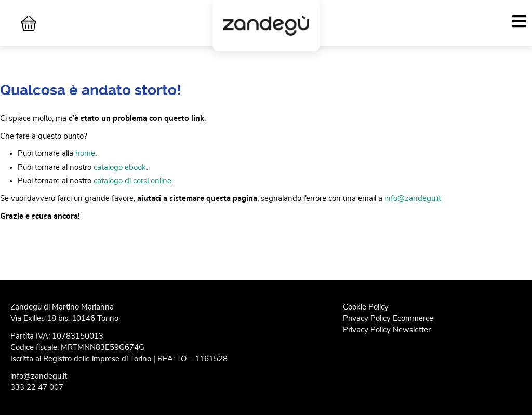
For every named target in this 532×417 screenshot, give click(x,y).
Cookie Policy (366, 307)
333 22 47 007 (37, 388)
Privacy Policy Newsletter (387, 330)
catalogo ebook (120, 167)
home (85, 153)
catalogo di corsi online (132, 181)
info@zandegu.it (413, 199)
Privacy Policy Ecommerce (388, 319)
